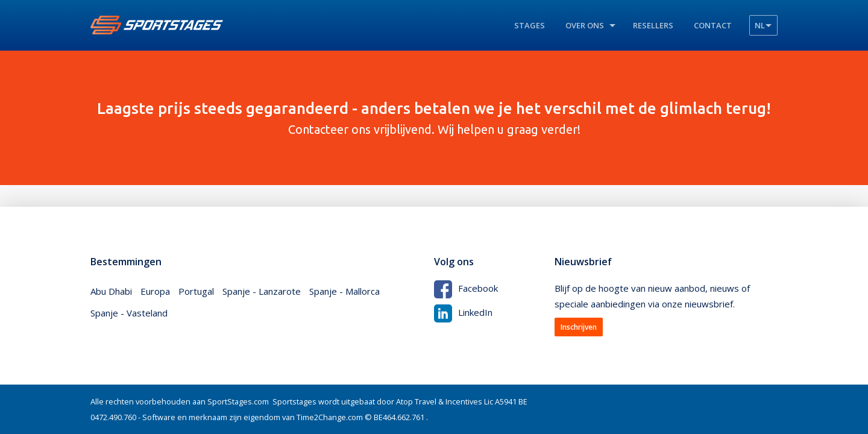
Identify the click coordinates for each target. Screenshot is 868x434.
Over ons (585, 25)
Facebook (466, 288)
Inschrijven (579, 327)
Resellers (653, 25)
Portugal (196, 291)
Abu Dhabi (111, 291)
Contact (713, 25)
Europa (155, 291)
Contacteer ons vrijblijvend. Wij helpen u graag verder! (434, 118)
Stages (530, 25)
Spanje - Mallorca (344, 291)
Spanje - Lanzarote (262, 291)
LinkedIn (463, 312)
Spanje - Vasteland (129, 313)
